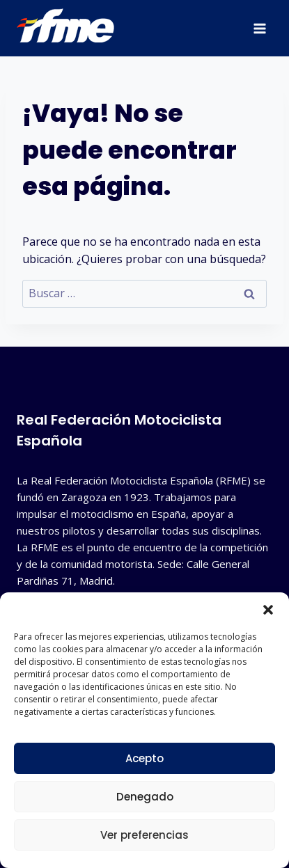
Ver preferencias (144, 835)
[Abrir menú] (259, 28)
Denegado (145, 797)
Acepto (144, 758)
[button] (268, 610)
